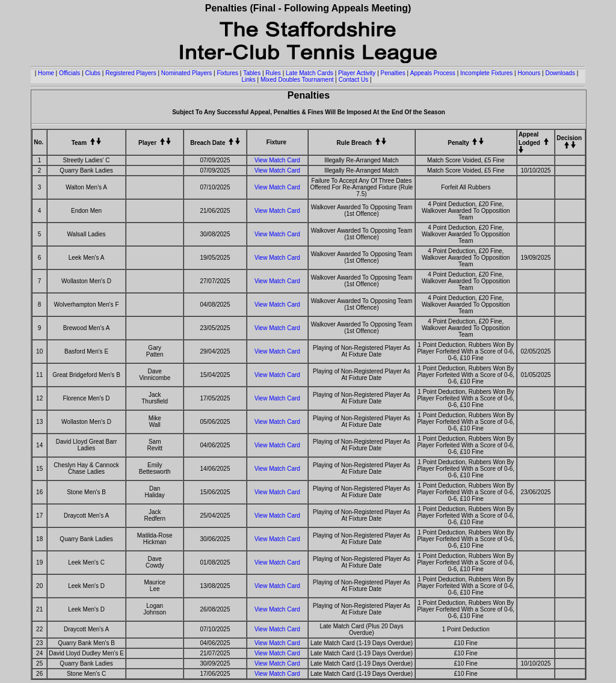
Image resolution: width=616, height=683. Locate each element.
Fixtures (228, 73)
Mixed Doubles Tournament (297, 80)
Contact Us (353, 80)
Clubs (93, 73)
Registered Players (131, 73)
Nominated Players (186, 73)
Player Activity (357, 73)
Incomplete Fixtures (486, 73)
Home (46, 73)
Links (248, 80)
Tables (252, 73)
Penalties (393, 73)
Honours (529, 73)
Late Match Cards (310, 73)
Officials (69, 73)
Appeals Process (433, 73)
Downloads (560, 73)
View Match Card (277, 160)
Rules (273, 73)
